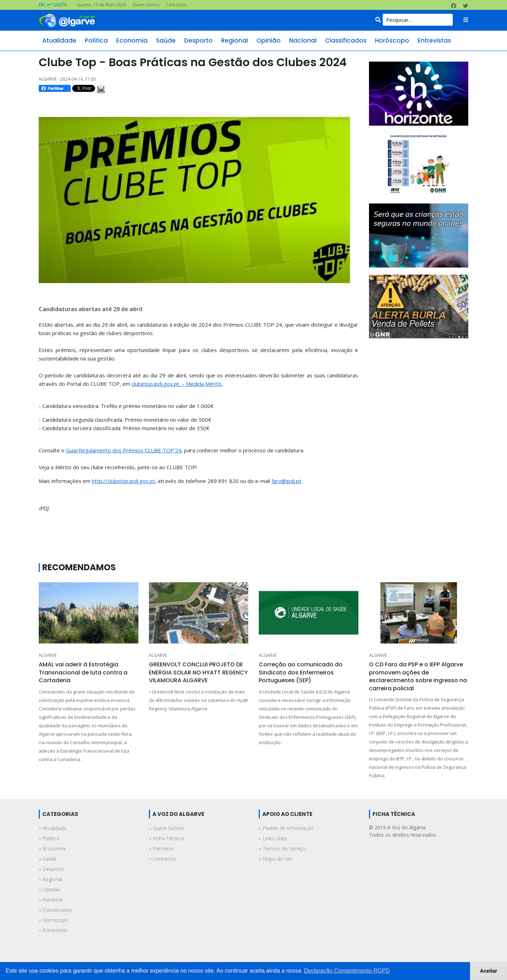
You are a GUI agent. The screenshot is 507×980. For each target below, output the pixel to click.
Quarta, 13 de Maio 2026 (101, 5)
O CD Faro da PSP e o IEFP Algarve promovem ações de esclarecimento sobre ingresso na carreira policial (418, 676)
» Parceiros (162, 849)
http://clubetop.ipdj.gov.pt (123, 481)
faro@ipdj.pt (286, 481)
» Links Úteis (273, 838)
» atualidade (53, 828)
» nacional (51, 900)
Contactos (176, 5)
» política (49, 838)
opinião (268, 40)
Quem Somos (146, 5)
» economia (52, 849)
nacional (303, 40)
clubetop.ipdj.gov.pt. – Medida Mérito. (177, 384)
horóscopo (392, 40)
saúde (166, 40)
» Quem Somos (167, 828)
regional (234, 40)
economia (132, 40)
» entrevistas (53, 930)
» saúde (48, 859)
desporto (198, 40)
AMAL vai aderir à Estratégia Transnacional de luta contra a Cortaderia (83, 672)
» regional (51, 879)
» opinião (49, 889)
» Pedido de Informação (286, 828)
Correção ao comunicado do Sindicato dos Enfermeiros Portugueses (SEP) (301, 672)
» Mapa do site (276, 859)
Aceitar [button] (489, 971)
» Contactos (163, 859)
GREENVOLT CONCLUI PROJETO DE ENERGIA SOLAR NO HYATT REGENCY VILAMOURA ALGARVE (198, 672)
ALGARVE (48, 655)
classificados (346, 40)
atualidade (59, 40)
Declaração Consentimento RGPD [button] (347, 971)
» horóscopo (54, 920)
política (96, 40)
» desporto (52, 869)
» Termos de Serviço (282, 849)
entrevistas (434, 40)
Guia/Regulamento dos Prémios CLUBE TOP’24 (124, 450)
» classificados (55, 910)
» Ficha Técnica (166, 838)
